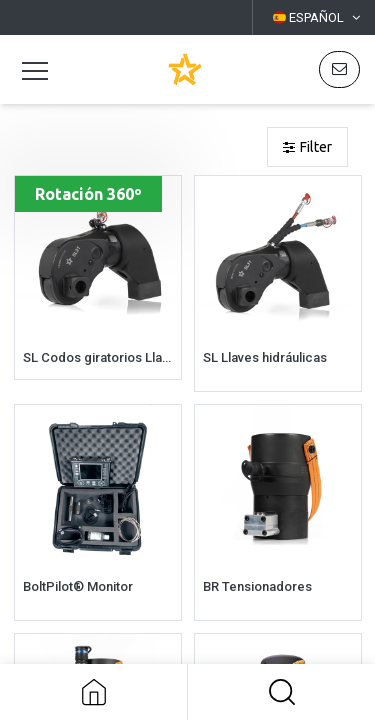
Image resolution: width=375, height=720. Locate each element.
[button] (281, 692)
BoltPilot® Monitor (78, 586)
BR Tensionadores (257, 586)
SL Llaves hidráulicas (265, 357)
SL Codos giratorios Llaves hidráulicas (98, 357)
